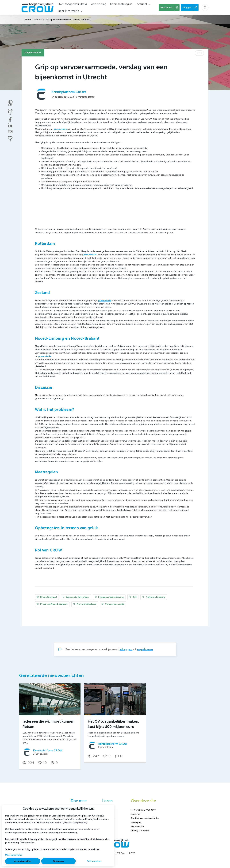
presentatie (105, 300)
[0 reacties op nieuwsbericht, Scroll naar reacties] (10, 112)
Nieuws (38, 20)
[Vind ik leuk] (10, 139)
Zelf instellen (94, 861)
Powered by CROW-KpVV (143, 810)
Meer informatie (14, 855)
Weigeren (58, 861)
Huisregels (136, 822)
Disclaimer (136, 814)
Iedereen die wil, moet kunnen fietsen (48, 724)
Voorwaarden (138, 826)
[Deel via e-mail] (10, 132)
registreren (145, 649)
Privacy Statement (140, 831)
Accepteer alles (23, 861)
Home (28, 20)
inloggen (126, 649)
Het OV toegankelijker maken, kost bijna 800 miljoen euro (113, 724)
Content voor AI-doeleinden (145, 818)
